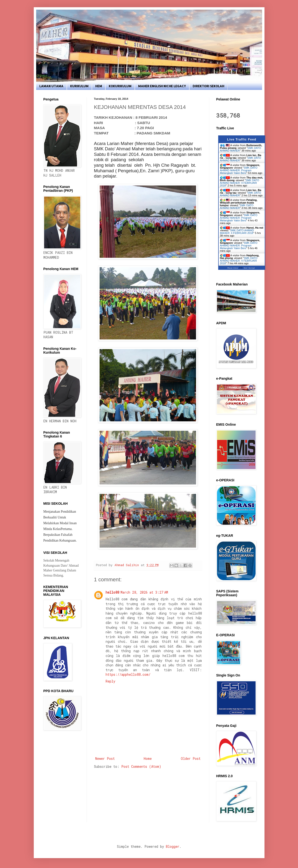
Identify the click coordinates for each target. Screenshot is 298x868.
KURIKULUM (79, 86)
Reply (110, 681)
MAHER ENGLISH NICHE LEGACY (162, 86)
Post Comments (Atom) (141, 766)
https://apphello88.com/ (128, 674)
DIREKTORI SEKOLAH (208, 86)
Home (148, 759)
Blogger (173, 846)
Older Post (191, 759)
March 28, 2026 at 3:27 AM (144, 592)
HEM (99, 86)
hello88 (112, 592)
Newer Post (105, 759)
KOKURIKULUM (120, 86)
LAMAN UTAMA (51, 86)
